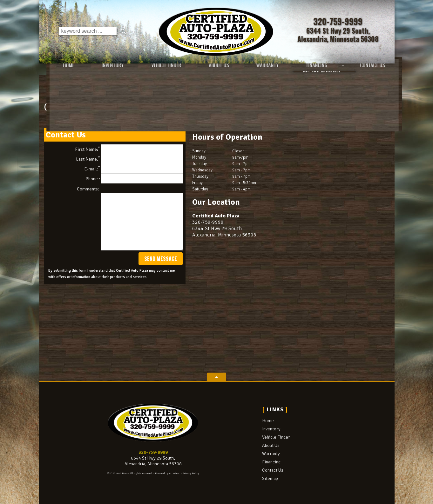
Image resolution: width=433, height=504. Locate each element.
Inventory (271, 429)
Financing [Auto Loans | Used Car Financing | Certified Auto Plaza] (311, 70)
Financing (271, 462)
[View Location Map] (338, 35)
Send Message (161, 259)
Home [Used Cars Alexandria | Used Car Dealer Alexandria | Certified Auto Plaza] (58, 70)
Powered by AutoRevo (168, 473)
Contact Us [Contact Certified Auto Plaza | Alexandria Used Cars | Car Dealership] (368, 70)
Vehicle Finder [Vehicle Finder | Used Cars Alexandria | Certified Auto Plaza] (158, 70)
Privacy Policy (191, 473)
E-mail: (133, 169)
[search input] (88, 32)
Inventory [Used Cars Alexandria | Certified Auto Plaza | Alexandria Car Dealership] (103, 70)
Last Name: (129, 159)
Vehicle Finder (276, 437)
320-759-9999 (153, 452)
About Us (271, 445)
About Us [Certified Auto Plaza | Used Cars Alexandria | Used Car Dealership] (211, 70)
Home (268, 421)
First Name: (129, 149)
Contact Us (273, 470)
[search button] (123, 32)
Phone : (134, 179)
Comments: (88, 189)
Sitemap (270, 478)
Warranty (271, 454)
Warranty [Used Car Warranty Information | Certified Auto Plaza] (261, 70)
